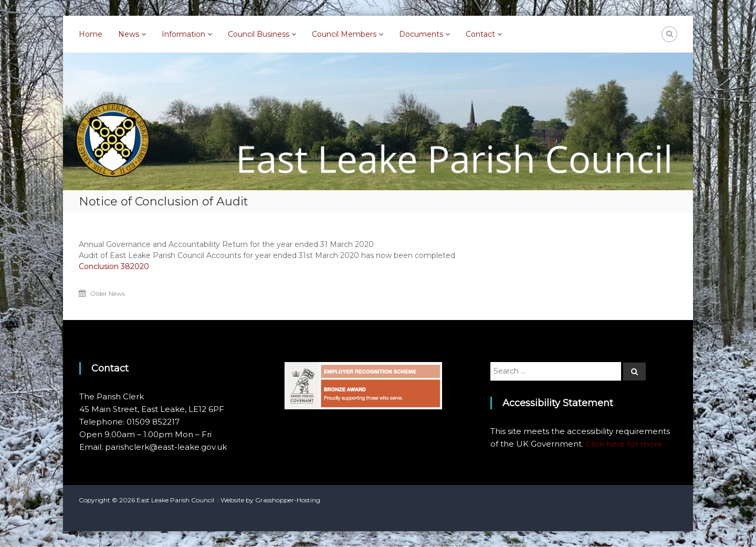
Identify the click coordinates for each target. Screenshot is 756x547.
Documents (421, 34)
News (129, 34)
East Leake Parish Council (175, 500)
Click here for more (624, 444)
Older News (108, 293)
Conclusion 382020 (114, 266)
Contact (480, 34)
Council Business (259, 34)
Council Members (344, 34)
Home (91, 34)
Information (183, 34)
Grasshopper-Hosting (288, 500)
